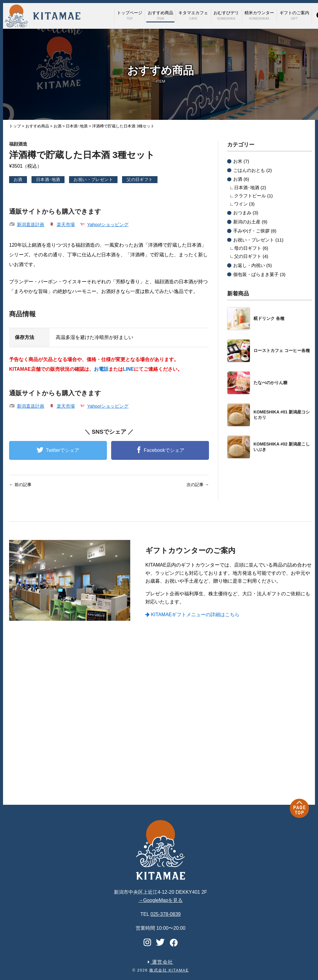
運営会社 (161, 962)
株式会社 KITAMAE (169, 970)
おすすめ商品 (161, 15)
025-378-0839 (166, 914)
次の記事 (198, 485)
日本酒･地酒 (48, 179)
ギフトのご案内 (294, 15)
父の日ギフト (140, 179)
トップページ (130, 15)
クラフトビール (250, 196)
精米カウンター (259, 15)
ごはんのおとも (249, 170)
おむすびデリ (226, 15)
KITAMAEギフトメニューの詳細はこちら (193, 615)
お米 (238, 161)
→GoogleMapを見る (161, 900)
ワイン (241, 204)
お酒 (18, 179)
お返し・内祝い (249, 265)
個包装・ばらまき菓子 (256, 274)
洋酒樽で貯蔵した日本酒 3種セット (109, 151)
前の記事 (20, 485)
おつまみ (242, 213)
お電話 (101, 369)
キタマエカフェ (193, 15)
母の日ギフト (248, 248)
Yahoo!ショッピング (108, 224)
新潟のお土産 (247, 222)
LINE (128, 369)
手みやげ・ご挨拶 (251, 231)
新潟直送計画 (31, 224)
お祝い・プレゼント (93, 179)
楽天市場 (66, 224)
